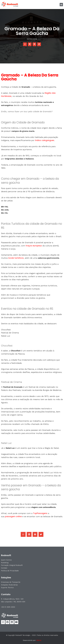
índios (38, 140)
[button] (61, 5)
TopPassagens (40, 513)
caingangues (48, 140)
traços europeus (34, 246)
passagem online (13, 516)
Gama (39, 640)
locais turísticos (16, 258)
